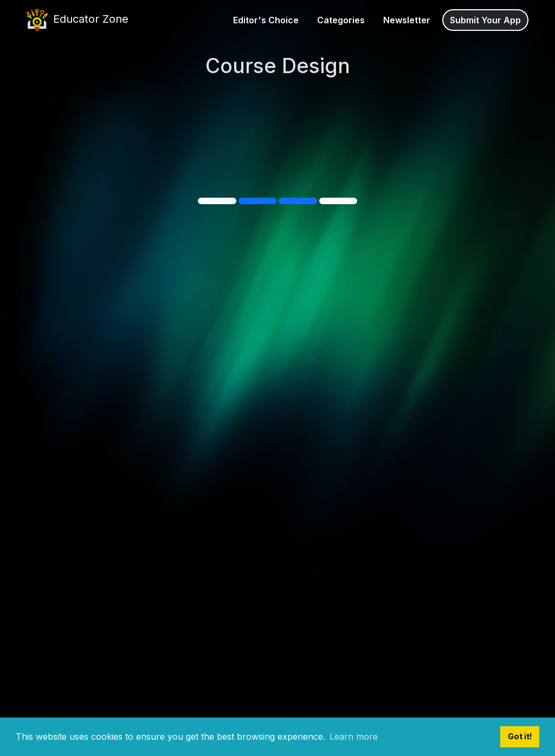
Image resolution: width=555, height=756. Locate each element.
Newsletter (407, 20)
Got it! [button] (520, 736)
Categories (341, 20)
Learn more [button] (354, 737)
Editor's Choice (266, 20)
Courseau (117, 113)
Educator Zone (76, 20)
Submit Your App (485, 20)
